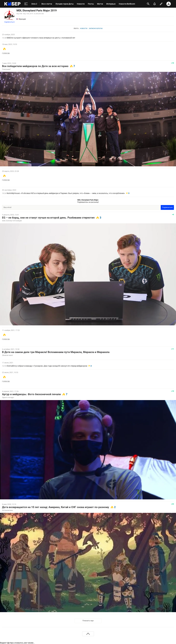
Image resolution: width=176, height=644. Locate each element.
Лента (76, 28)
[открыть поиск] (148, 4)
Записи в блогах (96, 28)
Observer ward (7, 355)
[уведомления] (155, 4)
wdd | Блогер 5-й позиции (12, 221)
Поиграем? (6, 69)
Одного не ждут (8, 397)
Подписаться (9, 22)
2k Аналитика (7, 510)
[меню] (26, 4)
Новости (84, 28)
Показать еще (88, 621)
